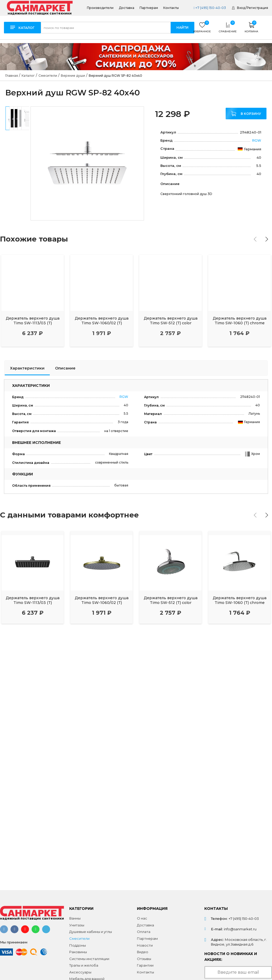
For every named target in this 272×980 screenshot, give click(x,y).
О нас (142, 918)
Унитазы (77, 925)
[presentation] (255, 239)
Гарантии (145, 965)
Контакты (171, 8)
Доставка (127, 8)
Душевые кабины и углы (91, 932)
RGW (257, 140)
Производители (100, 8)
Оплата (144, 932)
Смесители (79, 938)
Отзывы (144, 959)
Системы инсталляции (89, 959)
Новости (145, 945)
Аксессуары (80, 972)
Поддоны (78, 945)
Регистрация (257, 8)
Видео (143, 952)
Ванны (75, 918)
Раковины (78, 952)
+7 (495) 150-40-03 (210, 8)
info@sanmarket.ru (240, 929)
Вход (241, 8)
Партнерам (149, 8)
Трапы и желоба (84, 965)
